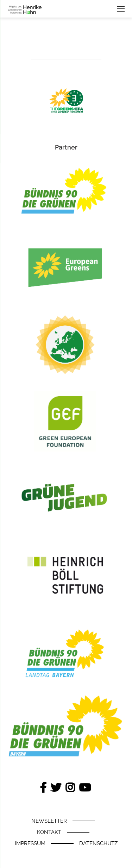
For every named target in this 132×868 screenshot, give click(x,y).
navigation (121, 9)
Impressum (30, 843)
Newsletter (49, 821)
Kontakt (49, 832)
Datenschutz (98, 843)
